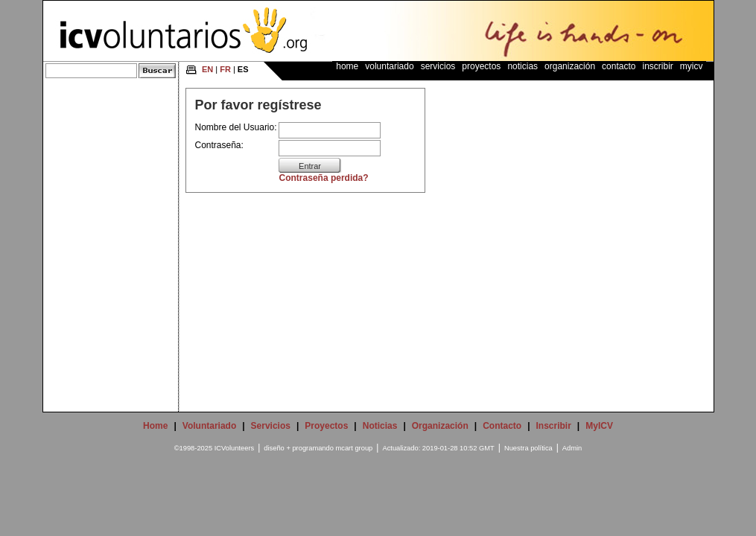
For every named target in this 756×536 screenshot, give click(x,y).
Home (347, 66)
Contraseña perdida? (324, 178)
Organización (570, 66)
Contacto (619, 66)
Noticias (522, 66)
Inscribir (657, 66)
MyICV (692, 66)
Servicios (438, 66)
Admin (572, 448)
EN (207, 69)
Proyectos (481, 66)
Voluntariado (389, 66)
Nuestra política (528, 448)
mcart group (355, 448)
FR (225, 69)
